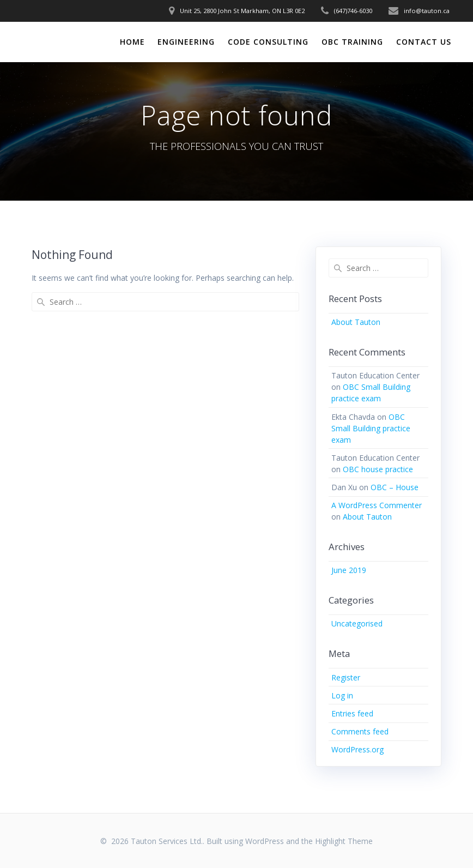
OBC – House (395, 487)
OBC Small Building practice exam (371, 428)
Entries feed (352, 713)
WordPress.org (357, 749)
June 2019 (349, 570)
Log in (342, 695)
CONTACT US (424, 42)
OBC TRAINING (352, 42)
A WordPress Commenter (377, 505)
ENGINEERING (186, 42)
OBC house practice (378, 469)
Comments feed (360, 731)
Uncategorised (357, 623)
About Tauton (356, 322)
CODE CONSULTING (268, 42)
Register (346, 677)
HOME (132, 42)
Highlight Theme (344, 841)
